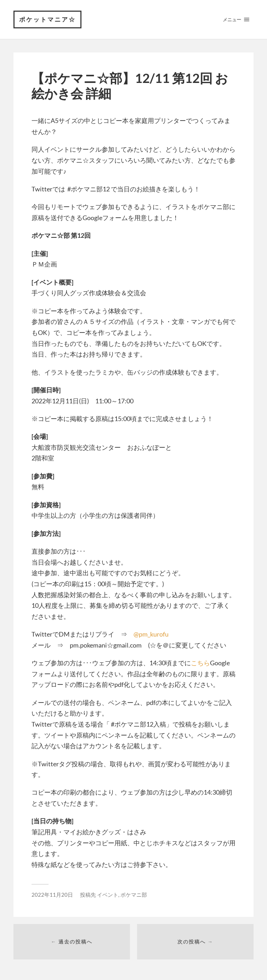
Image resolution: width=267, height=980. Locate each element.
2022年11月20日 (52, 895)
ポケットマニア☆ (47, 19)
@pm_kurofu (151, 634)
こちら (200, 663)
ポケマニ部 (134, 895)
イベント (108, 895)
